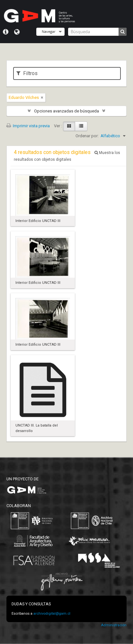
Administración (114, 625)
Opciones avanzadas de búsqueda (66, 111)
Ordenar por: (87, 136)
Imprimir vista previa (28, 126)
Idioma (17, 32)
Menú (6, 32)
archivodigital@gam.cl (52, 614)
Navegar (49, 31)
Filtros (27, 73)
